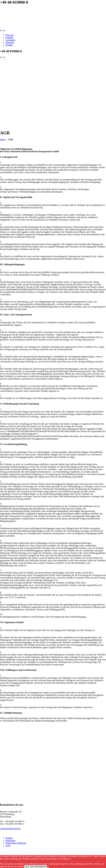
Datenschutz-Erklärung (16, 843)
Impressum (10, 840)
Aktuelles (10, 42)
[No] (48, 867)
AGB (8, 845)
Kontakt (9, 45)
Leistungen (10, 40)
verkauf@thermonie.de (10, 829)
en (4, 30)
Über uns (10, 35)
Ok (26, 867)
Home (3, 140)
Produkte (10, 37)
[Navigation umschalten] (1, 5)
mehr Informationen (38, 867)
